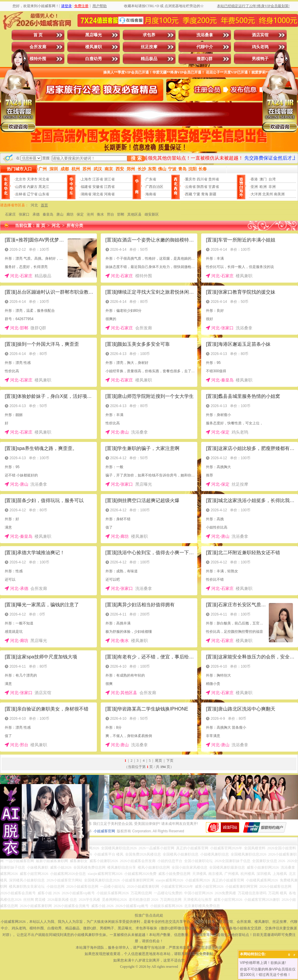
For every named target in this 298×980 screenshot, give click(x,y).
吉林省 (21, 194)
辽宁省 (32, 194)
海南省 (151, 194)
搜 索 (136, 158)
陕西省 (202, 187)
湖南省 (86, 194)
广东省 (151, 179)
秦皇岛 (48, 214)
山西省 (21, 187)
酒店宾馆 (260, 35)
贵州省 (214, 179)
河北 (34, 205)
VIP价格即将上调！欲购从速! (263, 963)
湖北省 (98, 194)
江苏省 (98, 179)
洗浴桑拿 (205, 35)
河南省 (109, 194)
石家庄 (10, 214)
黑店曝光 (94, 35)
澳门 (263, 179)
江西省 (109, 187)
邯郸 (121, 214)
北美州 (268, 194)
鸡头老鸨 (260, 47)
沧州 (90, 214)
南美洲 (279, 194)
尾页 (159, 761)
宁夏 (197, 194)
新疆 (213, 194)
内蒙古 (32, 187)
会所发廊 (38, 47)
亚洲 (254, 187)
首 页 (38, 35)
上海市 (86, 179)
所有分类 (75, 226)
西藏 (189, 194)
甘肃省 (214, 187)
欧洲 (263, 187)
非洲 (272, 187)
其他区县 (134, 214)
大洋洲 (256, 194)
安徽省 (98, 187)
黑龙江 (44, 187)
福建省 (86, 187)
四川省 (202, 179)
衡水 (100, 214)
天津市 (32, 179)
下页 (170, 761)
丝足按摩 (149, 47)
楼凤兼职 (94, 47)
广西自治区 (154, 187)
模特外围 (38, 59)
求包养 (149, 35)
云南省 (190, 187)
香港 (254, 179)
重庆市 (190, 179)
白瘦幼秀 (94, 59)
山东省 (44, 194)
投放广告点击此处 (149, 915)
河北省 (44, 179)
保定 (80, 214)
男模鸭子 (260, 59)
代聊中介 (205, 47)
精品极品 (149, 59)
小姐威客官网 (104, 831)
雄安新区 (152, 214)
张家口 (24, 214)
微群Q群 (205, 59)
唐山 (60, 214)
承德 (36, 214)
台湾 (272, 179)
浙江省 (109, 179)
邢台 (111, 214)
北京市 (21, 179)
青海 (205, 194)
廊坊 (70, 214)
